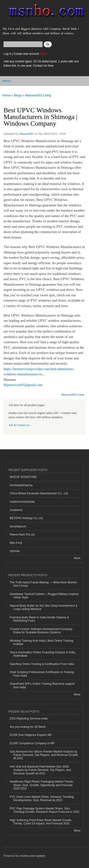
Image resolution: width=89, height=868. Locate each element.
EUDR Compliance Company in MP (32, 743)
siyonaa (15, 551)
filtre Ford (16, 543)
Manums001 (27, 134)
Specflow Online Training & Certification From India (42, 664)
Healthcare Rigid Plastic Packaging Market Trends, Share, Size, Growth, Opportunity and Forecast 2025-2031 (42, 785)
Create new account (27, 54)
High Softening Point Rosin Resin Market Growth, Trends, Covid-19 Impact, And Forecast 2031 (41, 822)
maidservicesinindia (22, 502)
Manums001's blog (38, 95)
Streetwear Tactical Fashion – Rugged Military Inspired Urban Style (44, 596)
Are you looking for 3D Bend (28, 727)
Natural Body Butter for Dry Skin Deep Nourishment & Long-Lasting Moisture (44, 607)
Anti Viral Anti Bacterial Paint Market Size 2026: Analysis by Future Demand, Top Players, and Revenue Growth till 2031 (40, 770)
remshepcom (18, 526)
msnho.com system (33, 856)
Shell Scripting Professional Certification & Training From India (42, 674)
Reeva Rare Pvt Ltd (22, 535)
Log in (7, 54)
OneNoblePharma (21, 485)
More (77, 558)
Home (7, 95)
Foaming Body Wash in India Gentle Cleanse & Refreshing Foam (39, 619)
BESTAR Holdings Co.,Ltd (26, 518)
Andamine (16, 510)
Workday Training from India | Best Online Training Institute (41, 642)
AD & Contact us (19, 425)
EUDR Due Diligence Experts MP (31, 735)
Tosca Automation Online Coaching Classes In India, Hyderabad (43, 654)
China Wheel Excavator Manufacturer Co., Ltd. (39, 493)
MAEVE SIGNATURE (23, 477)
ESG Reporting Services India (29, 719)
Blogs (18, 95)
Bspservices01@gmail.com (23, 385)
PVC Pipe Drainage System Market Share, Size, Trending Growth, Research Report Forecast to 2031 (45, 810)
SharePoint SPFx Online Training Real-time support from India (42, 685)
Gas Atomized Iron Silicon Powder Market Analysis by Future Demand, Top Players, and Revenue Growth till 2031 (44, 755)
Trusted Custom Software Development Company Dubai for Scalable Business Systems (41, 631)
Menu (7, 81)
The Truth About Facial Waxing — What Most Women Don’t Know (43, 584)
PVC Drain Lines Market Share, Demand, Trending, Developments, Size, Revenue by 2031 (42, 799)
